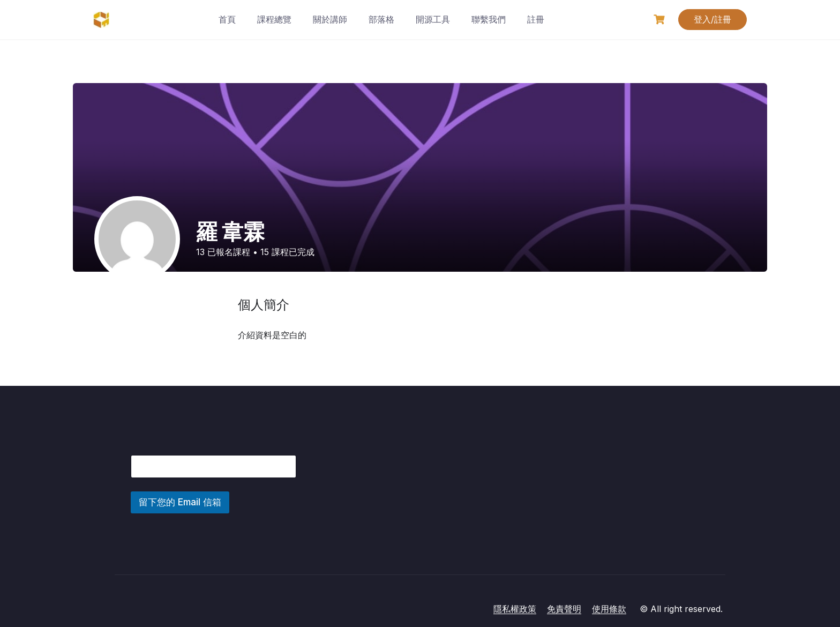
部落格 (381, 19)
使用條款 (609, 609)
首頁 (227, 19)
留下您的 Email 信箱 (180, 502)
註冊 (536, 19)
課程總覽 (274, 19)
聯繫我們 (489, 19)
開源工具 (433, 19)
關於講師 (330, 19)
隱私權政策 (515, 609)
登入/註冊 (712, 19)
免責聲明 (564, 609)
